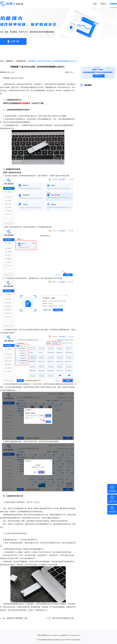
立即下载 (15, 41)
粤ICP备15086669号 (75, 640)
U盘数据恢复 (21, 61)
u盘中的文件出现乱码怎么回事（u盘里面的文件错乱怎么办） (76, 618)
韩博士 (71, 72)
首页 (2, 61)
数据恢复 (10, 61)
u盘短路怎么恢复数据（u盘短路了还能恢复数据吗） (26, 618)
